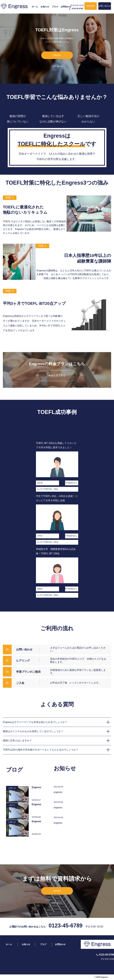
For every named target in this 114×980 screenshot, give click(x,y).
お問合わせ (66, 7)
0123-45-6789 (66, 926)
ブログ (55, 7)
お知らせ (45, 7)
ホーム (35, 7)
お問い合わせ (105, 6)
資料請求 (91, 6)
